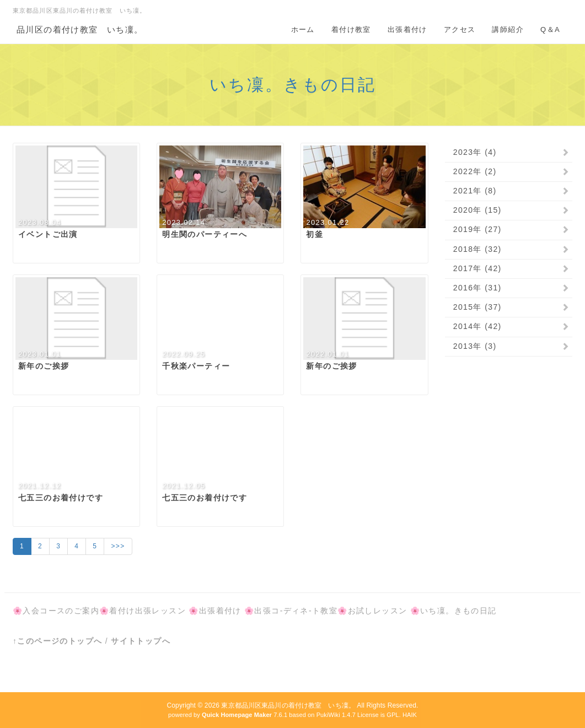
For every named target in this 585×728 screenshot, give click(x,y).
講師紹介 (508, 29)
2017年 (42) (477, 268)
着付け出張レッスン (147, 611)
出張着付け (407, 29)
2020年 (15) (477, 210)
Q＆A (550, 29)
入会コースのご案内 (61, 611)
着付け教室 (351, 29)
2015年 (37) (477, 307)
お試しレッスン (378, 611)
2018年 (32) (477, 249)
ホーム (303, 29)
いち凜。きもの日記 (293, 85)
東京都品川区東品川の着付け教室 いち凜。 (288, 705)
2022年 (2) (475, 171)
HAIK (410, 715)
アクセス (460, 29)
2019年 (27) (477, 229)
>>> (118, 546)
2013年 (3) (475, 346)
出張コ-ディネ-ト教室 (296, 611)
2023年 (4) (475, 152)
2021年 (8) (475, 191)
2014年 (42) (477, 326)
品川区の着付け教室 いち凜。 (80, 29)
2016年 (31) (477, 288)
